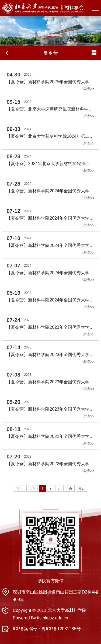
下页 (69, 488)
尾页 (82, 488)
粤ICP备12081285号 (61, 629)
